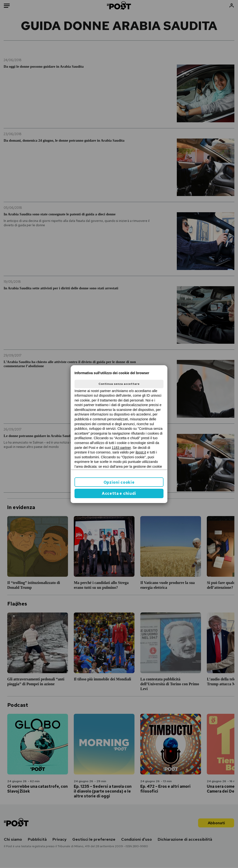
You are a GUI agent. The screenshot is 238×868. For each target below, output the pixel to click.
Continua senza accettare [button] (119, 384)
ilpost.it (141, 452)
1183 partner (121, 448)
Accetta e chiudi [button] (119, 493)
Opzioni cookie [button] (119, 482)
